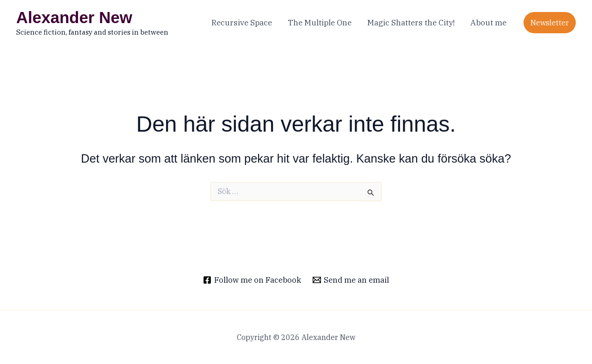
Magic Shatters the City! (411, 23)
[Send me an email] (351, 280)
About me (488, 23)
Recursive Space (242, 23)
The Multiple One (320, 23)
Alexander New (74, 17)
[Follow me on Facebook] (252, 280)
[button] (550, 23)
